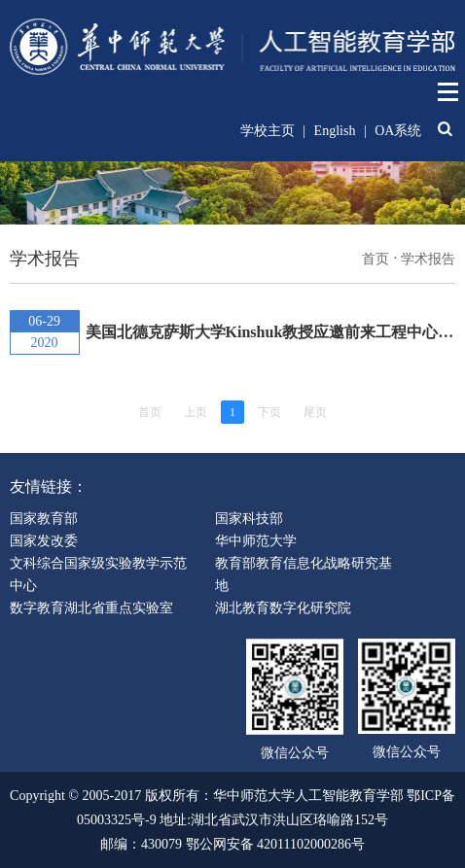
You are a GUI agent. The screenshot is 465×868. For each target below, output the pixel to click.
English (335, 131)
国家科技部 (249, 519)
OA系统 (398, 131)
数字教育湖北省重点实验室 (91, 608)
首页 (376, 259)
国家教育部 (44, 519)
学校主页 (268, 131)
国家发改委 (44, 541)
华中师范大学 (256, 541)
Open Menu (449, 92)
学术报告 (428, 259)
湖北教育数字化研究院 (283, 608)
